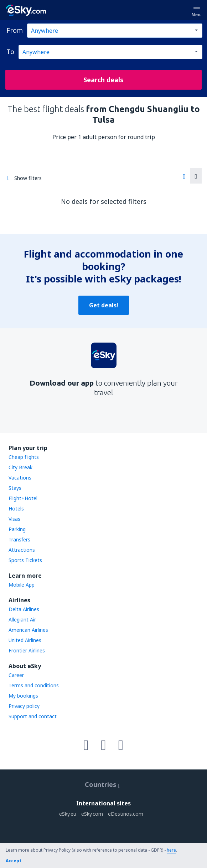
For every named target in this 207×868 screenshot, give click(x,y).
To (10, 52)
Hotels (16, 509)
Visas (14, 519)
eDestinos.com (126, 814)
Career (16, 675)
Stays (15, 488)
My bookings (23, 696)
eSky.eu (68, 814)
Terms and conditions (34, 685)
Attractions (22, 550)
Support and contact (33, 716)
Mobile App (22, 585)
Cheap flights (24, 457)
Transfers (19, 539)
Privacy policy (24, 706)
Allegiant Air (22, 620)
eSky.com (92, 814)
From (15, 30)
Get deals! (104, 305)
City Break (20, 467)
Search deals (103, 80)
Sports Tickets (25, 560)
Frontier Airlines (27, 650)
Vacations (20, 478)
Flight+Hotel (23, 498)
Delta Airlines (24, 609)
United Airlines (25, 640)
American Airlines (28, 630)
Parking (17, 529)
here (171, 850)
